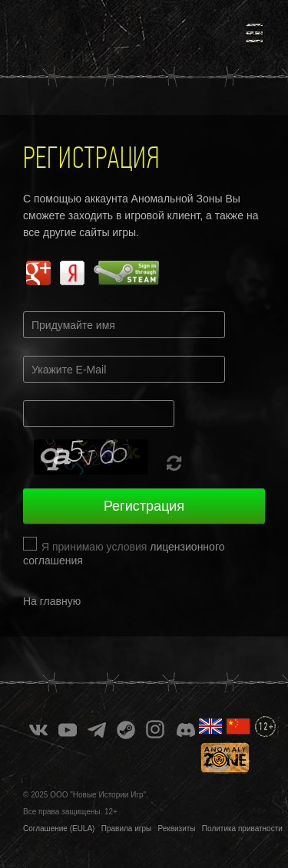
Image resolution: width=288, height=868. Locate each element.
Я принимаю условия (124, 554)
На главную (52, 601)
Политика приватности (242, 829)
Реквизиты (177, 829)
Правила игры (126, 829)
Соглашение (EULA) (59, 829)
